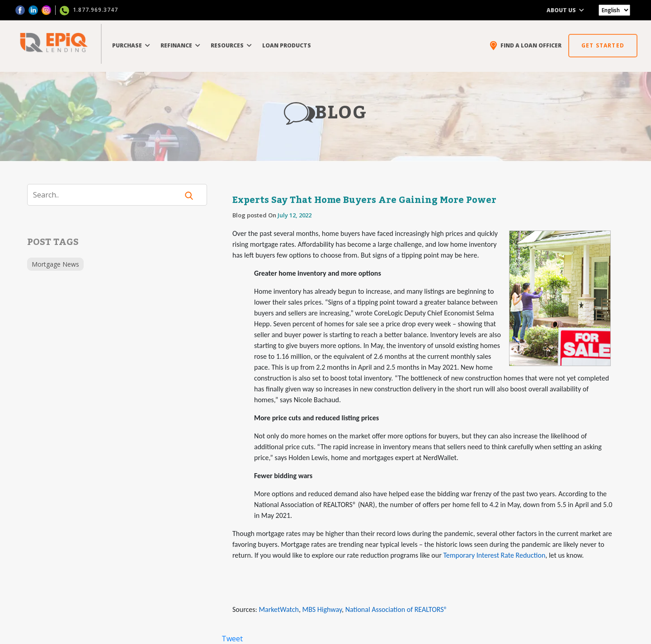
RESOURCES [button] (231, 45)
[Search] (108, 195)
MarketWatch (278, 609)
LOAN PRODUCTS (287, 45)
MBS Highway (322, 609)
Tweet (232, 639)
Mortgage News (55, 264)
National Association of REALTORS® (396, 609)
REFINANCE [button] (180, 45)
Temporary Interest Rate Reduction (494, 555)
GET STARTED (603, 45)
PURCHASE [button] (131, 45)
